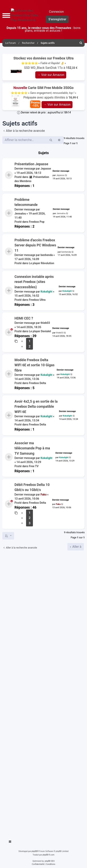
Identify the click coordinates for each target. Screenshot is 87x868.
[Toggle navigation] (10, 842)
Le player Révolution (42, 263)
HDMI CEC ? (24, 318)
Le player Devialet (40, 331)
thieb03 (45, 323)
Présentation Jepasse (31, 164)
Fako (44, 495)
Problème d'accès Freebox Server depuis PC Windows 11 (35, 245)
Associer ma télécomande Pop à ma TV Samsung (32, 448)
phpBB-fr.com (48, 855)
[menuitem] (81, 43)
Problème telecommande (26, 202)
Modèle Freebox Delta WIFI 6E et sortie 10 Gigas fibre (34, 365)
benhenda (47, 255)
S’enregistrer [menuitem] (57, 19)
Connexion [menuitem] (56, 12)
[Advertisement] (43, 694)
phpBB (34, 851)
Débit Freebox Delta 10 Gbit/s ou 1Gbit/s (32, 487)
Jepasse (46, 169)
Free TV (34, 466)
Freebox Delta (38, 383)
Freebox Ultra (37, 300)
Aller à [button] (76, 547)
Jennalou (20, 214)
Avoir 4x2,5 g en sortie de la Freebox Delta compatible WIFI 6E (36, 407)
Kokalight (46, 292)
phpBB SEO (50, 861)
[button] (6, 15)
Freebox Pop (37, 222)
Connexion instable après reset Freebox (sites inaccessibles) (34, 282)
